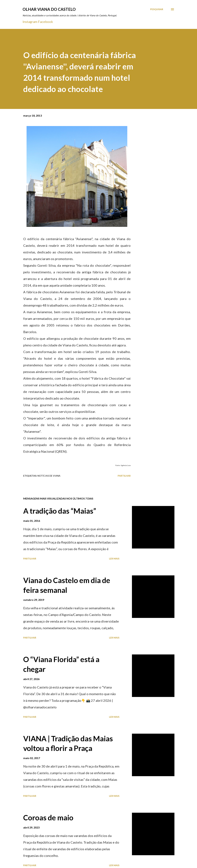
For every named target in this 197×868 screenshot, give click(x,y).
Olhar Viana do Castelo (49, 9)
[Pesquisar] (157, 9)
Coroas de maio (48, 818)
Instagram (30, 22)
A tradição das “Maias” (60, 511)
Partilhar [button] (124, 476)
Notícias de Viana (49, 476)
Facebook (45, 22)
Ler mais (114, 559)
